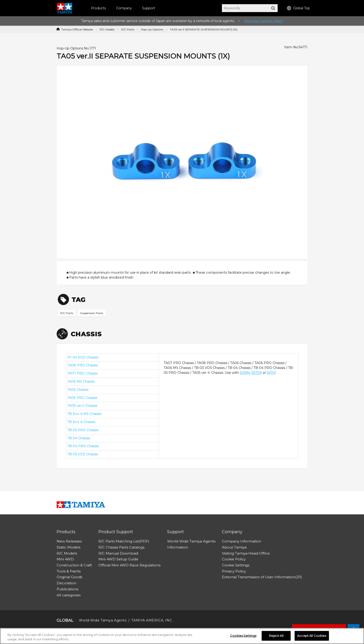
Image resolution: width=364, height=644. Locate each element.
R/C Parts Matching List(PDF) (124, 541)
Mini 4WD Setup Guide (118, 559)
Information (178, 547)
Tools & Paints (69, 571)
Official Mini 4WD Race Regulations (129, 565)
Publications (67, 589)
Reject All (276, 637)
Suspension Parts (92, 313)
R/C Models (107, 29)
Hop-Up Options (152, 29)
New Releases (69, 541)
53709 (257, 373)
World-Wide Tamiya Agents (191, 541)
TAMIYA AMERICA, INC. (152, 620)
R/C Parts (128, 29)
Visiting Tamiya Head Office (246, 553)
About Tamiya (234, 547)
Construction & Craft (74, 565)
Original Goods (69, 577)
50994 (245, 373)
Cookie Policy (234, 559)
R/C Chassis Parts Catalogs (121, 547)
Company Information (242, 541)
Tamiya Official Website (77, 29)
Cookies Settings (243, 637)
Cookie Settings (236, 565)
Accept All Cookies (312, 637)
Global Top (298, 8)
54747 (271, 373)
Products (98, 8)
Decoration (67, 583)
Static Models (68, 547)
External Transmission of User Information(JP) (262, 577)
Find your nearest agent (263, 21)
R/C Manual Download (118, 553)
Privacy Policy (234, 571)
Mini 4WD (65, 559)
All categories (69, 595)
